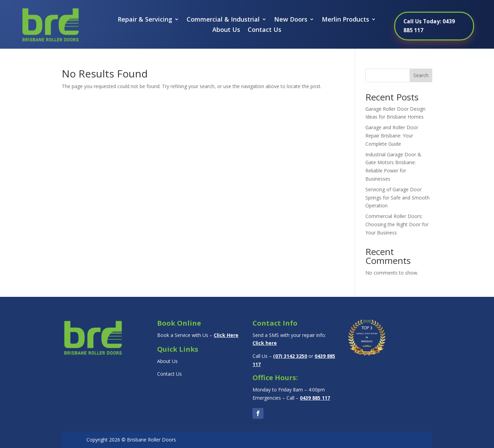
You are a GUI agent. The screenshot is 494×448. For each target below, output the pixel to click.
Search (421, 75)
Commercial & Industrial (223, 20)
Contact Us (264, 30)
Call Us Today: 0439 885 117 (430, 26)
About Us (226, 30)
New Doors (291, 20)
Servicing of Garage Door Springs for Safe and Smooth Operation (397, 198)
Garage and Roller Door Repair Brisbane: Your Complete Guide (392, 136)
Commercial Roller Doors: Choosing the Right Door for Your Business (397, 224)
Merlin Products (345, 20)
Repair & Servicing (145, 20)
